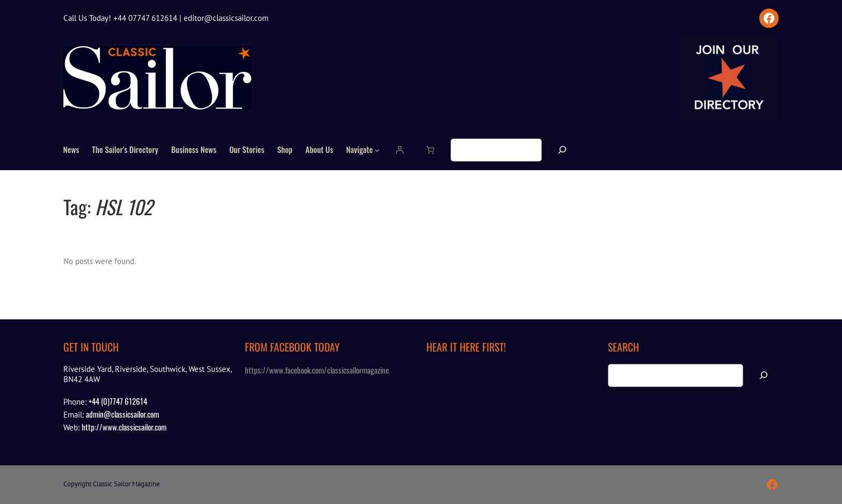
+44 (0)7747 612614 (118, 401)
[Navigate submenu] (377, 150)
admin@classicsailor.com (122, 414)
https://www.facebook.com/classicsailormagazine (317, 370)
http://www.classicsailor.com (124, 427)
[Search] (562, 150)
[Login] (400, 150)
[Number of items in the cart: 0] (430, 150)
